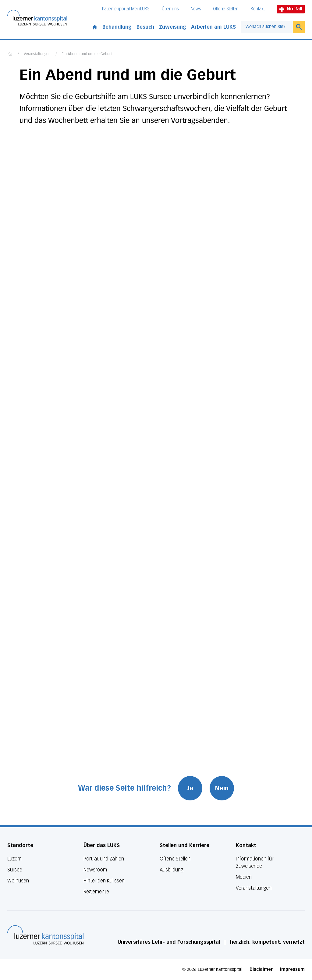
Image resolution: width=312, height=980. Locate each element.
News (196, 9)
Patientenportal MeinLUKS (126, 9)
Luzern (14, 859)
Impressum (292, 969)
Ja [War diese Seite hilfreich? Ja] (190, 788)
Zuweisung (173, 27)
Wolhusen (18, 881)
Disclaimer (261, 969)
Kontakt (258, 9)
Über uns (170, 9)
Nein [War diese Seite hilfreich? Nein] (222, 788)
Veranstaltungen (37, 54)
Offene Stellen (226, 9)
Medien (244, 877)
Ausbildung (171, 870)
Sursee (15, 870)
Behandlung (117, 27)
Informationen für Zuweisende (255, 862)
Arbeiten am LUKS (213, 27)
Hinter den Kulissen (104, 881)
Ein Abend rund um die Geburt (87, 54)
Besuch (145, 27)
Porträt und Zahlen (104, 859)
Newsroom (95, 870)
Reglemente (96, 892)
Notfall (291, 9)
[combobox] (267, 27)
